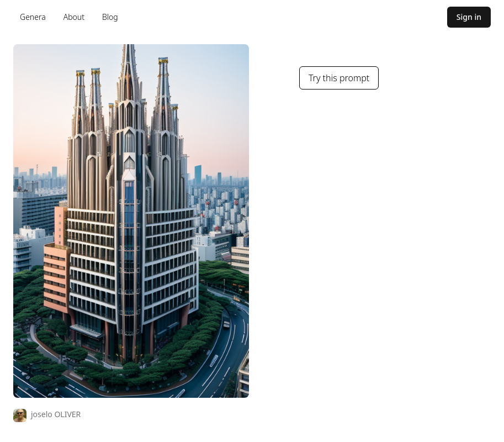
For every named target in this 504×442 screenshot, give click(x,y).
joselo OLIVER (56, 414)
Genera (33, 17)
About (74, 17)
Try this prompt (339, 78)
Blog (110, 17)
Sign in (469, 17)
